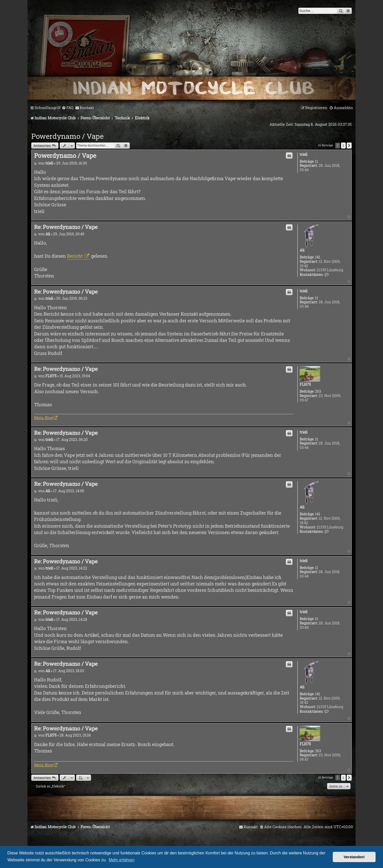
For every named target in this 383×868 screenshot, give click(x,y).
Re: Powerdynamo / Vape (66, 227)
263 (318, 392)
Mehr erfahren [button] (122, 860)
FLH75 (305, 385)
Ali (302, 250)
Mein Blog (43, 418)
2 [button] (343, 146)
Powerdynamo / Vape (67, 136)
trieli (304, 155)
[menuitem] (68, 108)
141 (318, 257)
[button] (349, 146)
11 (317, 162)
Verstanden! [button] (354, 857)
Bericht (75, 256)
